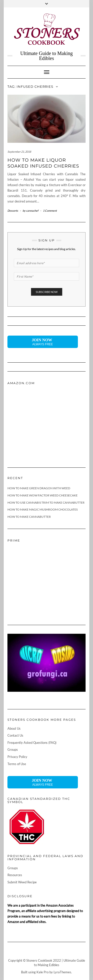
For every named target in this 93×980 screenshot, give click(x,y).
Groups (13, 749)
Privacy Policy (17, 757)
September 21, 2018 (19, 152)
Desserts (13, 211)
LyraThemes (62, 972)
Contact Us (15, 735)
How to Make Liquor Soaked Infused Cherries (43, 163)
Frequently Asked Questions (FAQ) (32, 743)
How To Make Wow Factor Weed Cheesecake (43, 495)
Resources (15, 875)
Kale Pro (43, 972)
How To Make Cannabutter (29, 517)
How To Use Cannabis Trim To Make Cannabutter (46, 503)
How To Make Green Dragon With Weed (39, 488)
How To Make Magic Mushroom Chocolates (43, 509)
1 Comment (50, 211)
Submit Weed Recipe (22, 882)
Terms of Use (17, 764)
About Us (14, 728)
